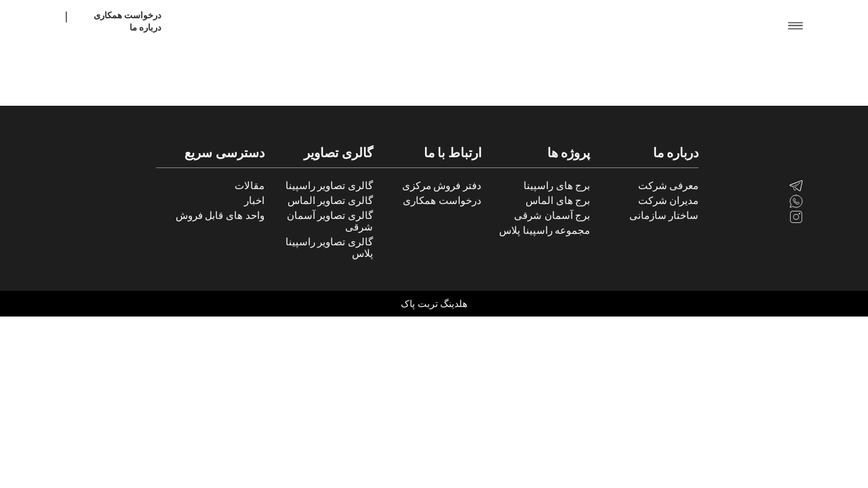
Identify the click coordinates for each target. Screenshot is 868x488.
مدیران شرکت (669, 201)
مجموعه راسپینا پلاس (545, 230)
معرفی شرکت (669, 186)
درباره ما (145, 27)
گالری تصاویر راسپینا (329, 186)
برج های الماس (558, 201)
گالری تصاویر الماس (330, 201)
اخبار (254, 201)
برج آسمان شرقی (552, 216)
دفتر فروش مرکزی (442, 186)
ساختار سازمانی (664, 216)
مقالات (250, 186)
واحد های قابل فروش (220, 216)
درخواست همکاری (127, 15)
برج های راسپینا (557, 186)
